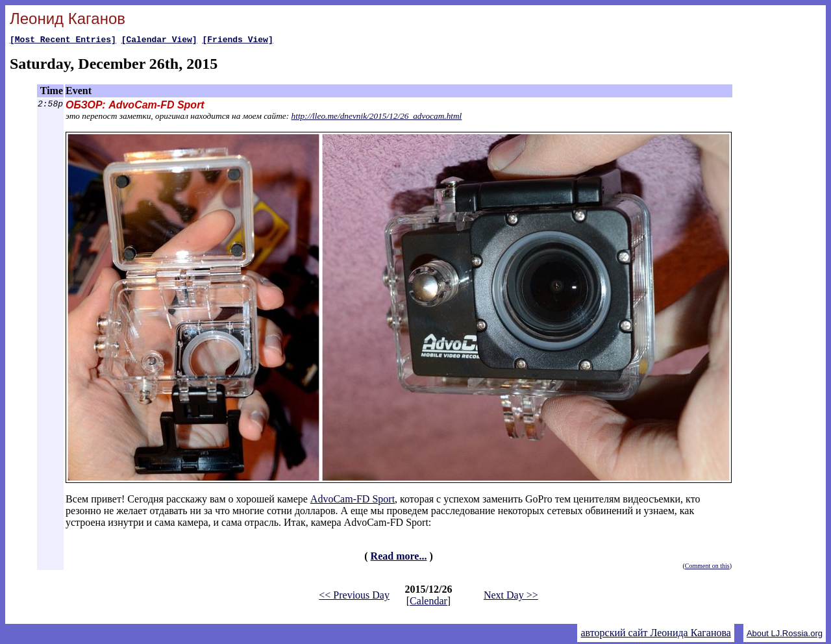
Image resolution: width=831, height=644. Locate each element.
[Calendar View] (159, 41)
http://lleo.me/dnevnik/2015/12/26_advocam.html (377, 118)
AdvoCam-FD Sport (353, 501)
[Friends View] (237, 41)
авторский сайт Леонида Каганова (655, 635)
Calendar (428, 603)
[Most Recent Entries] (63, 41)
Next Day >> (511, 597)
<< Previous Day (354, 597)
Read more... (399, 558)
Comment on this (707, 568)
